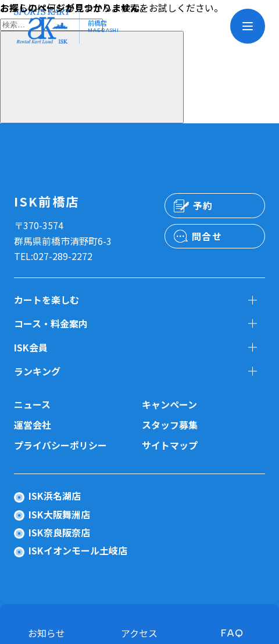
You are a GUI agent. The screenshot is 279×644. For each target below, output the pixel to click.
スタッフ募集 (170, 425)
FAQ (233, 633)
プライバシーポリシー (60, 445)
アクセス (139, 633)
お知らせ (46, 633)
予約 (203, 205)
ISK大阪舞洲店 (59, 514)
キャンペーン (169, 404)
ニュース (32, 404)
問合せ (207, 236)
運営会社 (33, 425)
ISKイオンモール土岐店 (78, 550)
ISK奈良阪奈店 (59, 532)
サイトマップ (170, 445)
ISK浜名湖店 (55, 496)
